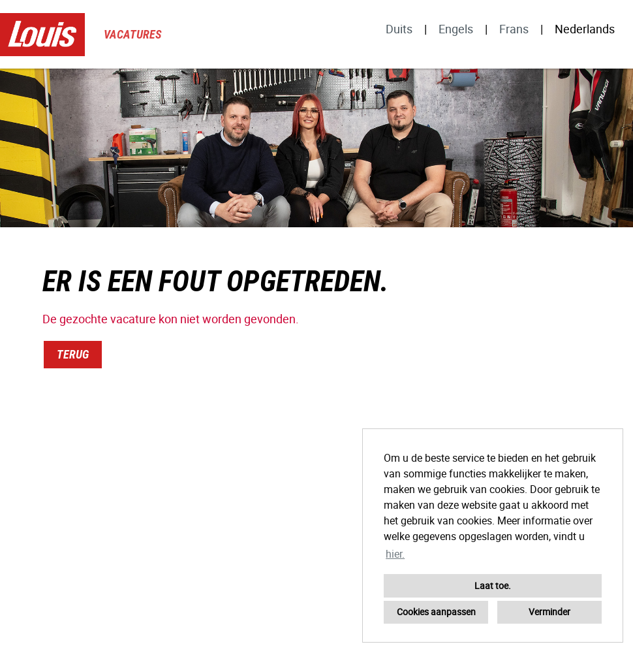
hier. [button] (395, 554)
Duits (399, 29)
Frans (514, 29)
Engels (456, 29)
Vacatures (133, 34)
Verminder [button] (549, 612)
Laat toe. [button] (493, 585)
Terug (73, 354)
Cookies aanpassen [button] (436, 612)
